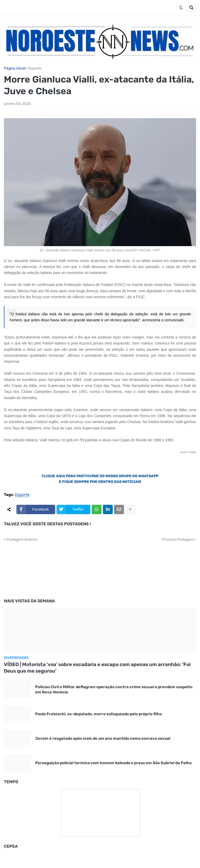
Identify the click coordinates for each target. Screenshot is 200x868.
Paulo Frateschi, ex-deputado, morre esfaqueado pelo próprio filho (99, 714)
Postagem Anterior (22, 540)
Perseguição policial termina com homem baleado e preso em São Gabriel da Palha (113, 763)
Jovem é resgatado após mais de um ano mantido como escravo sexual (103, 738)
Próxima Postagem (178, 540)
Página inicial (15, 68)
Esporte (35, 68)
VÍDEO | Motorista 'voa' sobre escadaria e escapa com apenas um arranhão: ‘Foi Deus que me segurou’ (97, 668)
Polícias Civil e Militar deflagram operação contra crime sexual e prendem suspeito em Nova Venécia (114, 690)
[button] (181, 8)
